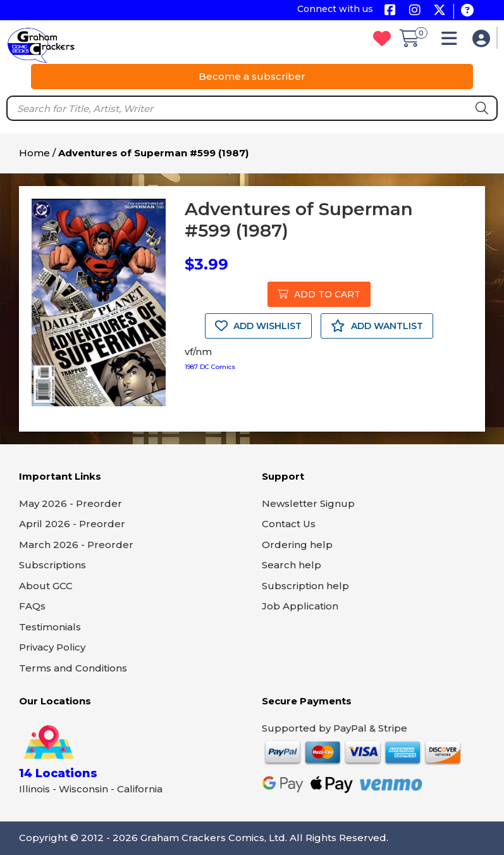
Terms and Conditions (73, 668)
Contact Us (289, 524)
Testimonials (50, 627)
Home (34, 153)
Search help (292, 565)
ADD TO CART (319, 294)
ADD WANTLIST (377, 326)
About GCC (46, 586)
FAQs (32, 606)
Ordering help (297, 545)
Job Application (300, 606)
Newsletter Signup (308, 503)
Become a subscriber (252, 76)
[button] (452, 41)
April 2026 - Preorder (72, 524)
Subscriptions (52, 565)
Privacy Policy (52, 647)
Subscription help (305, 586)
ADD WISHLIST (258, 326)
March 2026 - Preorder (76, 545)
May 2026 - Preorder (71, 503)
